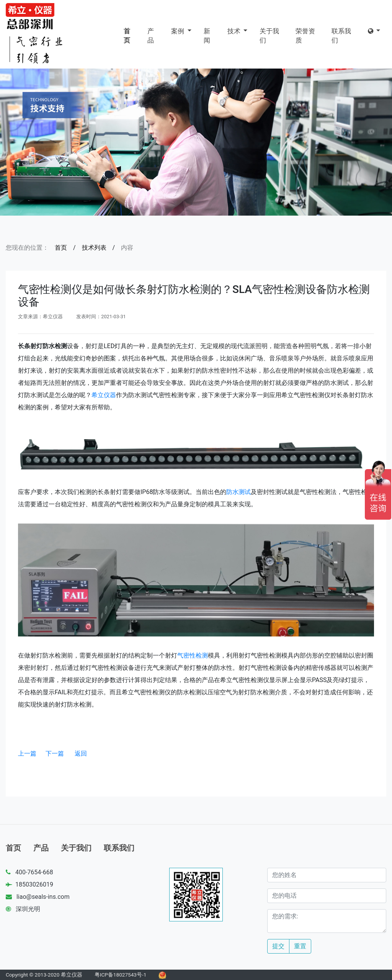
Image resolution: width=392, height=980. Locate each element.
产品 (151, 36)
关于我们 (269, 36)
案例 (178, 31)
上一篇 (27, 753)
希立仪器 (104, 395)
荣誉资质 (305, 36)
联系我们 (341, 36)
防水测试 (238, 492)
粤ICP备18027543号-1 (121, 975)
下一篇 (55, 753)
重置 (300, 946)
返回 (81, 753)
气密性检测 (193, 655)
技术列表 (94, 248)
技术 (235, 31)
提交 (278, 946)
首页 (127, 36)
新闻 (207, 36)
